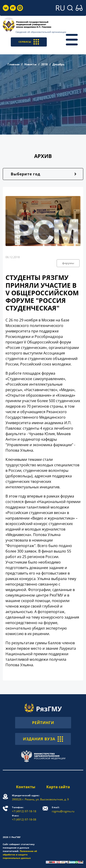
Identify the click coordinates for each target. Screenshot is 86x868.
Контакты (26, 787)
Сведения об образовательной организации (41, 32)
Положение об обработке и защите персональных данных (20, 854)
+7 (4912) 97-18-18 (24, 809)
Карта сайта (58, 787)
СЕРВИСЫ (29, 42)
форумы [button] (68, 263)
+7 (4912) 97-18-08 (24, 818)
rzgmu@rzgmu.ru (63, 809)
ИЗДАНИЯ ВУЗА (43, 739)
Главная (14, 64)
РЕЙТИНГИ (43, 723)
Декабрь (58, 64)
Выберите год (26, 174)
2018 (44, 64)
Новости (30, 64)
